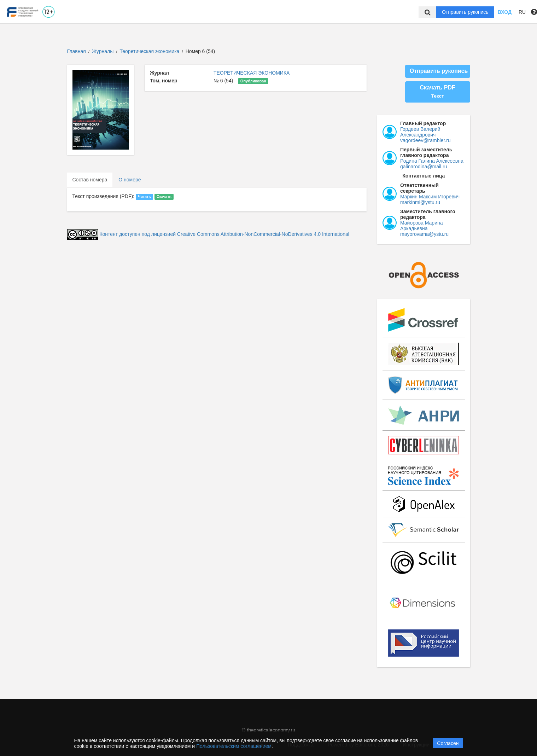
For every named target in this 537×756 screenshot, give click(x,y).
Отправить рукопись (465, 12)
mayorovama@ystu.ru (424, 234)
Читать (144, 197)
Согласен (448, 743)
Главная (77, 51)
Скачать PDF (437, 92)
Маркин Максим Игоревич (430, 197)
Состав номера (90, 180)
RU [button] (522, 12)
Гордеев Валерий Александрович (420, 132)
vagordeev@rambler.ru (425, 140)
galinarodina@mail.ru (424, 167)
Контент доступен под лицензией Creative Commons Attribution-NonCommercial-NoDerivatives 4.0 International (224, 234)
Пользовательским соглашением (234, 746)
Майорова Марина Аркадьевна (421, 226)
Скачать (164, 197)
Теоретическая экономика (150, 51)
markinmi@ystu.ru (420, 202)
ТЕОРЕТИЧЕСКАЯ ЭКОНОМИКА (252, 73)
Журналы (103, 51)
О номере (130, 180)
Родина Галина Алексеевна (432, 161)
